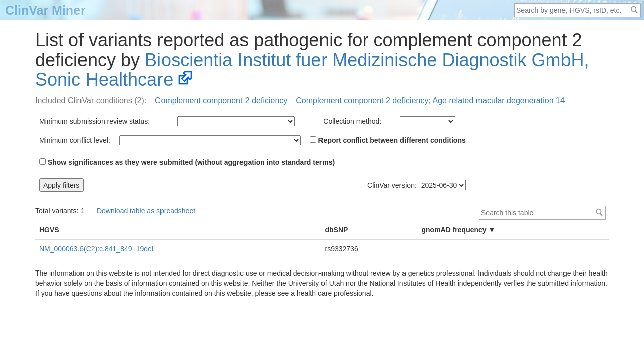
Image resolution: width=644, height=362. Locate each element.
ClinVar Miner (45, 10)
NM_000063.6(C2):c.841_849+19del (96, 249)
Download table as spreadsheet (146, 211)
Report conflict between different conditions (388, 140)
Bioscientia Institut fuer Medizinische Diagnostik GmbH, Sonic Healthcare (312, 70)
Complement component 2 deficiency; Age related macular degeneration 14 (430, 100)
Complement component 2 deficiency (221, 100)
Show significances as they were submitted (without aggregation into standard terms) (187, 162)
